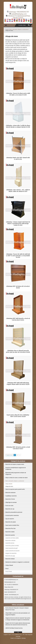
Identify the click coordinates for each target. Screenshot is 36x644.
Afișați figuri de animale (11, 502)
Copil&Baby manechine (11, 496)
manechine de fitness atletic (12, 538)
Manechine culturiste (10, 541)
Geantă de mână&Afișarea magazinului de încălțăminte (16, 469)
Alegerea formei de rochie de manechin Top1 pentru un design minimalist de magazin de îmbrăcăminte (18, 619)
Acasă (7, 29)
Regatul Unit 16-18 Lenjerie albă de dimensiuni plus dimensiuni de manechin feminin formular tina (18, 624)
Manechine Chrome (10, 499)
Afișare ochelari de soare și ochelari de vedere (17, 478)
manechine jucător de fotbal (12, 546)
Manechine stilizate (10, 559)
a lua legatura (18, 638)
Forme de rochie (9, 506)
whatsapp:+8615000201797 (19, 12)
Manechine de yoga (10, 556)
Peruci (7, 569)
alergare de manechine (11, 553)
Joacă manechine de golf (11, 548)
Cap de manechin (10, 519)
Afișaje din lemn (9, 486)
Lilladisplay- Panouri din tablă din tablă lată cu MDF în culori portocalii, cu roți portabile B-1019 (18, 256)
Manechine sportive (10, 535)
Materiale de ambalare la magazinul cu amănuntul (17, 562)
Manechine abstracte (10, 493)
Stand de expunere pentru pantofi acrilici (15, 489)
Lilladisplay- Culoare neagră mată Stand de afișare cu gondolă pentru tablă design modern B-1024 (18, 224)
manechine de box (10, 543)
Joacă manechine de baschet (12, 551)
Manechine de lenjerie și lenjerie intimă (15, 464)
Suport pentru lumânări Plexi (12, 525)
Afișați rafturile (9, 484)
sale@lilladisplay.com (19, 14)
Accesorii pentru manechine (12, 515)
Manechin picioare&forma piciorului (14, 512)
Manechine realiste (10, 532)
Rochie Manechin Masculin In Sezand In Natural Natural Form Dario (17, 609)
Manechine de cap (10, 509)
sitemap (24, 638)
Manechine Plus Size (11, 528)
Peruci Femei (9, 571)
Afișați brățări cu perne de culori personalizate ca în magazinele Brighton (18, 614)
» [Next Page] (20, 455)
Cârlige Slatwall (9, 565)
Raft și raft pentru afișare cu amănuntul (19, 29)
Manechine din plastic (11, 522)
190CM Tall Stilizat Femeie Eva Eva (14, 628)
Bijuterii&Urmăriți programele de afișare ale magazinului (16, 474)
